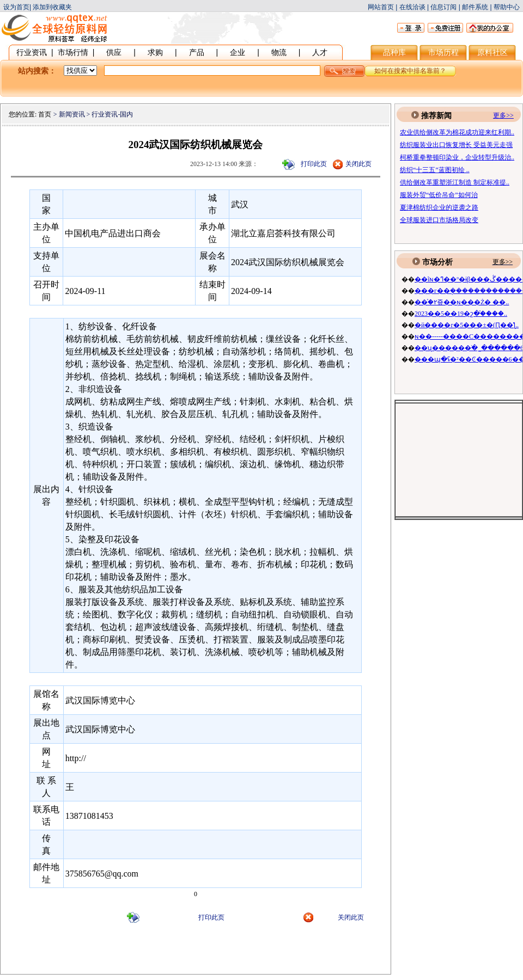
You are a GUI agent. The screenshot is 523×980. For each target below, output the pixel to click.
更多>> (503, 262)
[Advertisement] (196, 954)
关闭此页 (358, 164)
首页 (45, 114)
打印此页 (314, 164)
